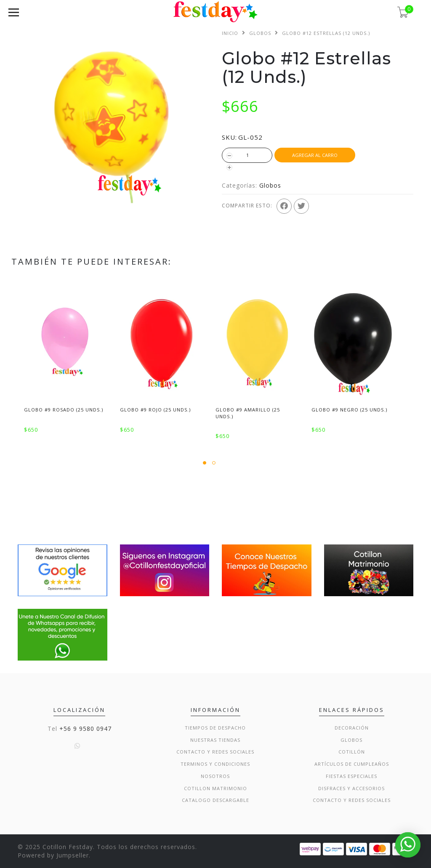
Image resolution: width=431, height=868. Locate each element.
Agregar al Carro (315, 155)
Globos (260, 33)
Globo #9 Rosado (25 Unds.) (64, 410)
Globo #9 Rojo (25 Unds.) (155, 410)
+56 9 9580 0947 (85, 729)
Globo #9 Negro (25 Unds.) (349, 410)
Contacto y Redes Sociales (215, 752)
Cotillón (352, 752)
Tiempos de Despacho (215, 728)
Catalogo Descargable (215, 800)
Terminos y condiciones (215, 764)
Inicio (230, 33)
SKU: (229, 137)
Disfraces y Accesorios (351, 788)
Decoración (352, 728)
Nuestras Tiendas (215, 740)
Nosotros (215, 776)
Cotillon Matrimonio (215, 788)
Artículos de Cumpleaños (352, 764)
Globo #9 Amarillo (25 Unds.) (248, 413)
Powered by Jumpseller (53, 855)
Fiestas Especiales (351, 776)
